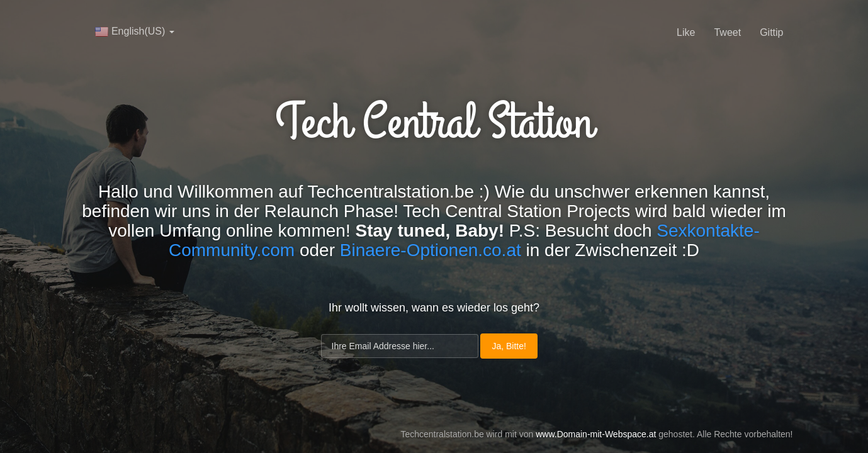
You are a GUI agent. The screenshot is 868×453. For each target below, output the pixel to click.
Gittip (771, 32)
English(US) (134, 31)
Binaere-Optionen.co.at (431, 250)
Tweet (727, 32)
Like (686, 32)
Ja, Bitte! (509, 346)
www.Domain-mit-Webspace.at (596, 434)
